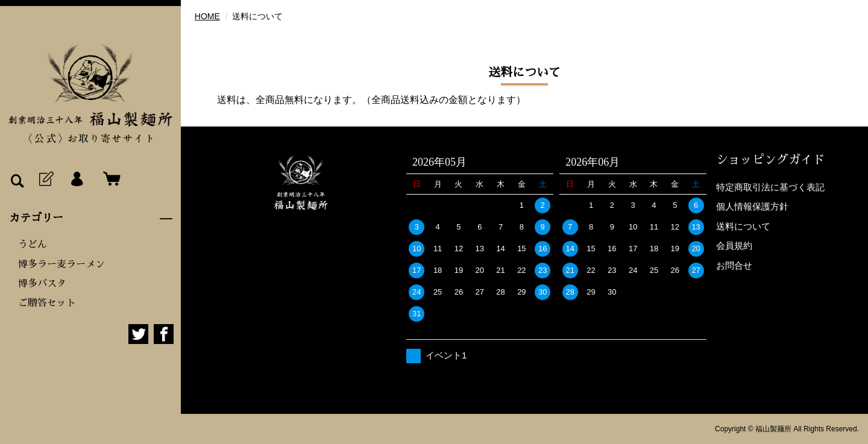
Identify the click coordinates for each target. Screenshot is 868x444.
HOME (207, 16)
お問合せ (734, 265)
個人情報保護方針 (752, 206)
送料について (743, 226)
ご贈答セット (47, 303)
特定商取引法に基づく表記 (770, 187)
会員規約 (734, 245)
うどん (33, 245)
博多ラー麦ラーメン (61, 264)
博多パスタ (42, 284)
